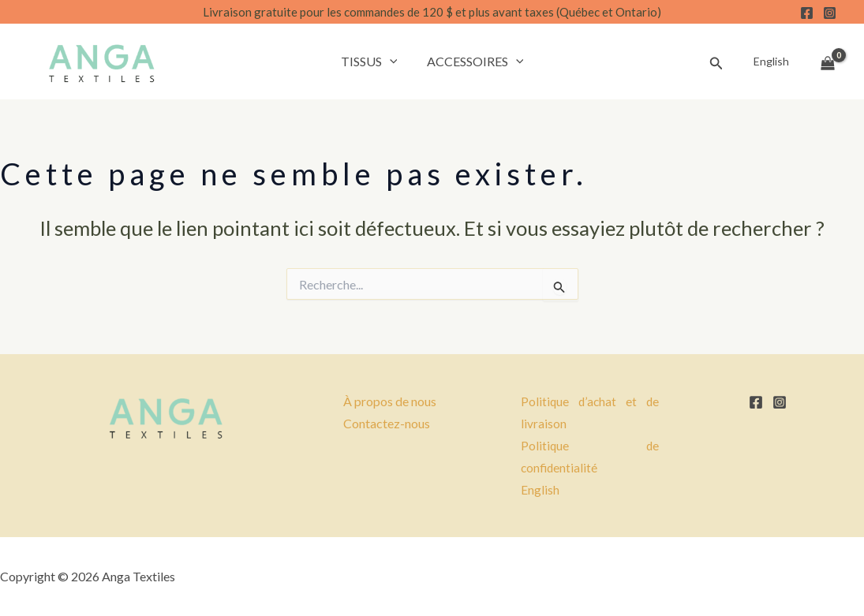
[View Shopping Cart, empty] (828, 62)
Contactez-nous (387, 423)
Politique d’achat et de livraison (590, 413)
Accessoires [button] (473, 62)
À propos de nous (390, 401)
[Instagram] (830, 13)
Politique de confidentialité (590, 457)
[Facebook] (807, 13)
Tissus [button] (371, 62)
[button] (391, 62)
